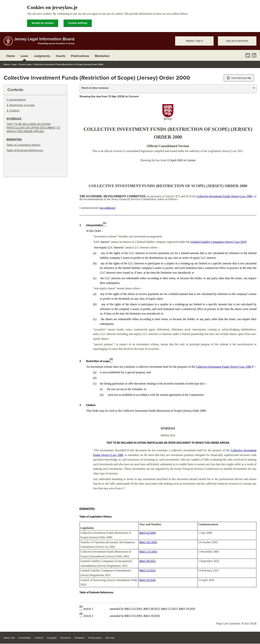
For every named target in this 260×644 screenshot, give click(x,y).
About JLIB (9, 638)
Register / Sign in (194, 41)
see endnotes (107, 208)
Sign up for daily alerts (237, 41)
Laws (14, 64)
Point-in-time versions (95, 88)
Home (7, 64)
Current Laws (25, 64)
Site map (110, 638)
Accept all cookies (43, 23)
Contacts (39, 638)
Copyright (52, 638)
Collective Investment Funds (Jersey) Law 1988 (224, 196)
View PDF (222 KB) (239, 78)
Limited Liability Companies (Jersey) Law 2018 (218, 242)
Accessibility (24, 638)
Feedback (80, 638)
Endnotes (14, 140)
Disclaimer (66, 638)
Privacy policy (95, 638)
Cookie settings (78, 23)
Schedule (14, 119)
